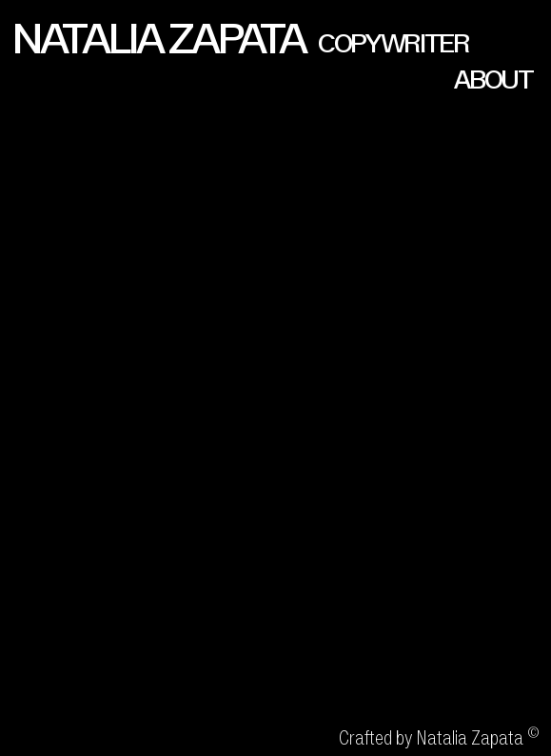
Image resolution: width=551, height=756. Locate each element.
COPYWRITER (394, 43)
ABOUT (493, 80)
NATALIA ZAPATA (157, 39)
